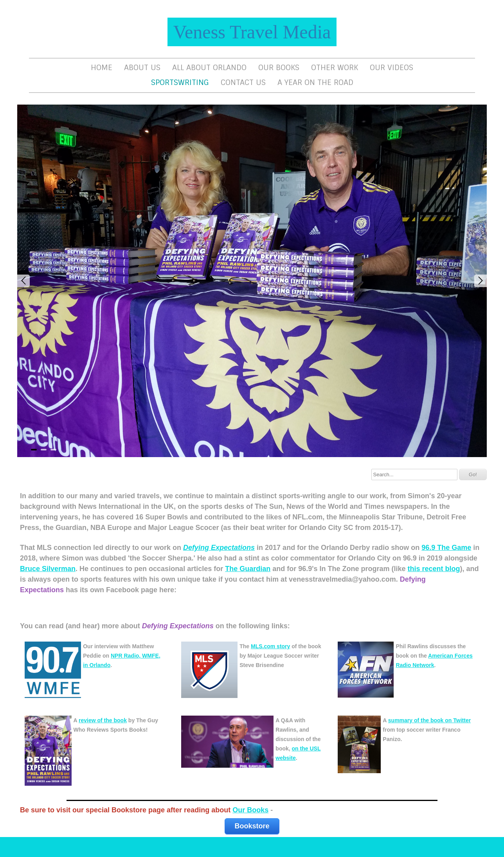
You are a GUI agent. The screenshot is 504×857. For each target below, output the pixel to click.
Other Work (335, 68)
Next (481, 281)
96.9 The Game (446, 548)
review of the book (103, 720)
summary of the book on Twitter (429, 720)
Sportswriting (180, 82)
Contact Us (243, 82)
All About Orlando (209, 68)
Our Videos (391, 68)
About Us (142, 68)
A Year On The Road (315, 82)
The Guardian (248, 569)
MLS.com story (270, 646)
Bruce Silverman (48, 569)
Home (102, 68)
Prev (23, 281)
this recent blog (434, 569)
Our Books (279, 68)
